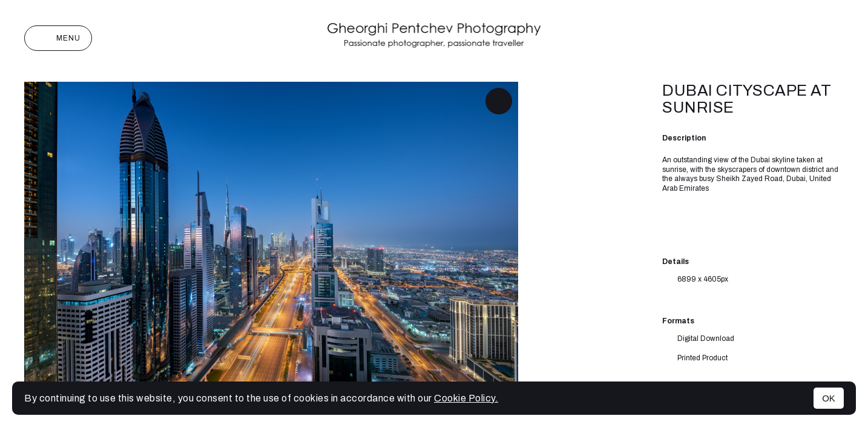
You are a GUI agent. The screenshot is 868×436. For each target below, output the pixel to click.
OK (829, 398)
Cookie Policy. (466, 398)
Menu (58, 38)
